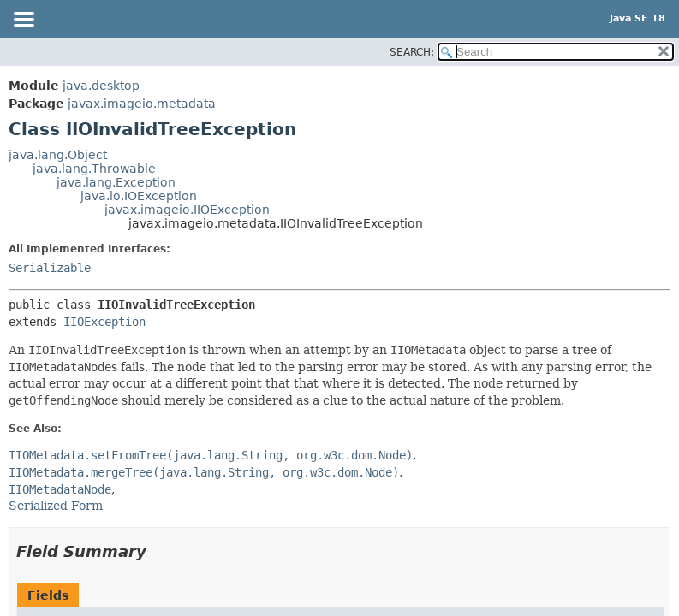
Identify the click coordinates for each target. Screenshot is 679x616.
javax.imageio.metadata (142, 104)
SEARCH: (412, 52)
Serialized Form (56, 506)
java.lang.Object (58, 155)
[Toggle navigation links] (23, 21)
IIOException (104, 322)
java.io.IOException (139, 196)
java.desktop (101, 86)
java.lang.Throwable (94, 169)
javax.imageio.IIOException (187, 210)
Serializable (50, 268)
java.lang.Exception (116, 182)
